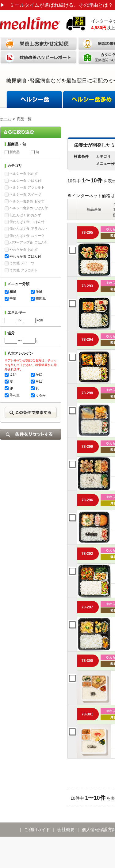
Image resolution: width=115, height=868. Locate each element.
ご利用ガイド (37, 830)
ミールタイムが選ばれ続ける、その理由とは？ (56, 5)
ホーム (6, 119)
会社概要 (66, 830)
